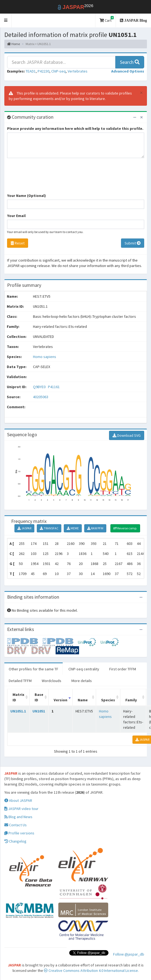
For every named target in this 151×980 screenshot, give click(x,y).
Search (130, 62)
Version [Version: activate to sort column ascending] (61, 700)
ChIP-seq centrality (84, 669)
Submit (133, 243)
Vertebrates (78, 71)
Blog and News (18, 817)
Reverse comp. (125, 528)
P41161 (54, 387)
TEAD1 (31, 71)
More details (82, 681)
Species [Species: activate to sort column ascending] (108, 700)
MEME (73, 528)
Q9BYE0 (40, 387)
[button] (6, 21)
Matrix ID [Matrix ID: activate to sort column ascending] (18, 697)
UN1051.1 (18, 711)
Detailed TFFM (20, 681)
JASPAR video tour (21, 809)
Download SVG (127, 435)
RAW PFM (95, 528)
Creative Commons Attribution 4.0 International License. (91, 970)
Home (13, 44)
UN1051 (39, 711)
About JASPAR (18, 800)
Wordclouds (52, 681)
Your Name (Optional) (26, 196)
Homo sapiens (45, 357)
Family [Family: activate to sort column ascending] (131, 700)
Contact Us (16, 825)
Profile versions (19, 833)
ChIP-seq (58, 71)
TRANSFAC (49, 528)
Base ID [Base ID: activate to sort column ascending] (39, 697)
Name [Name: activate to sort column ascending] (83, 700)
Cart (107, 19)
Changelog (15, 841)
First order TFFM (123, 669)
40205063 (41, 397)
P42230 (43, 71)
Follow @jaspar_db (129, 954)
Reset (18, 243)
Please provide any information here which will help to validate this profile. (75, 128)
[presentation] (49, 178)
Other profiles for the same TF (34, 669)
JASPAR (24, 528)
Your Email (16, 216)
